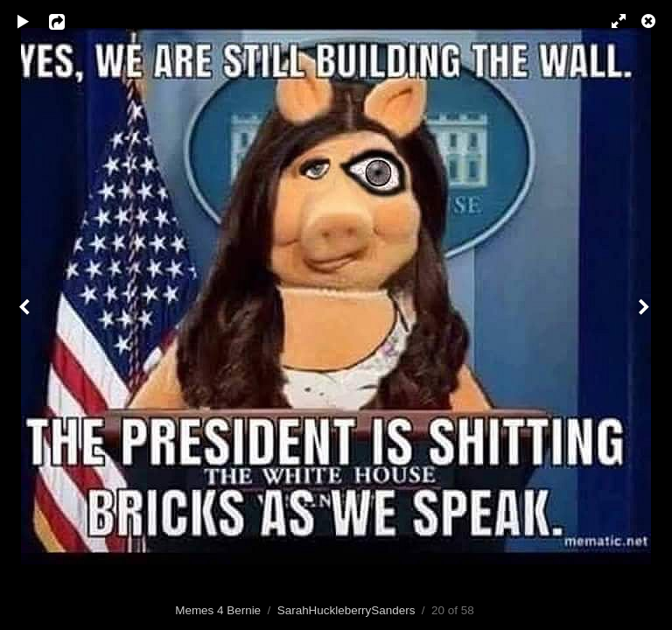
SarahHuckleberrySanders (346, 610)
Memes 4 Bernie (218, 610)
